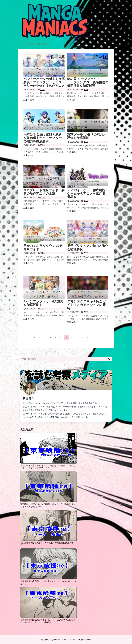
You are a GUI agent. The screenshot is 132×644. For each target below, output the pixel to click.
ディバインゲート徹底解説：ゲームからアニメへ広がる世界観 (88, 194)
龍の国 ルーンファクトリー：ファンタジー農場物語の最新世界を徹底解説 (88, 82)
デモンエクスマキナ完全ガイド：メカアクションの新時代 (86, 305)
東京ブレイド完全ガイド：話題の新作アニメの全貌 (44, 192)
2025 (42, 90)
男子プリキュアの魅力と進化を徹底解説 (88, 247)
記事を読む (29, 100)
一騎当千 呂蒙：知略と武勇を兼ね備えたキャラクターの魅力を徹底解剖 (43, 138)
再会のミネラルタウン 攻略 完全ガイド (43, 247)
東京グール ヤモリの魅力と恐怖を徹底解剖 (87, 136)
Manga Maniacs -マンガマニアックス (63, 640)
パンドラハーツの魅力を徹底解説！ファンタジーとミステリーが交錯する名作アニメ (44, 82)
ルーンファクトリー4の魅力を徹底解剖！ (43, 303)
